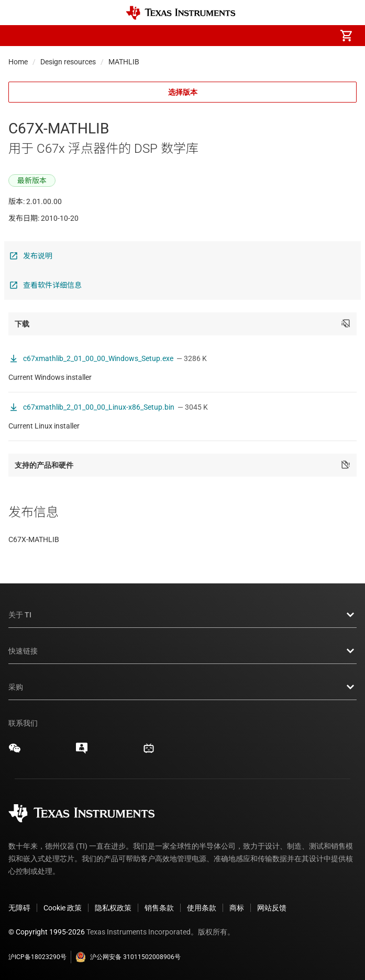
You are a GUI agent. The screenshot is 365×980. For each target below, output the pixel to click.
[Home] (181, 13)
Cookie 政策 (63, 908)
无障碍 (19, 908)
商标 (237, 908)
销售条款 (159, 908)
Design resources (68, 62)
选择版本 (183, 92)
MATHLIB (124, 62)
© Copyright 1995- (47, 932)
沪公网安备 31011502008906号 (128, 957)
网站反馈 (272, 908)
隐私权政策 (113, 908)
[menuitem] (258, 36)
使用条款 (202, 908)
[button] (19, 36)
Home (18, 62)
